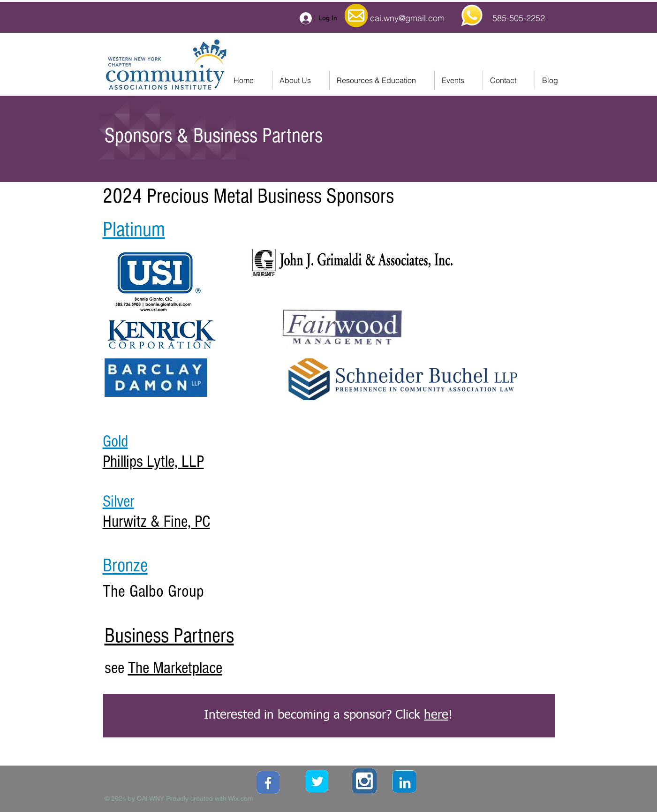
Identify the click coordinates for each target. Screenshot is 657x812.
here (436, 715)
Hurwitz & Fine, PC (156, 522)
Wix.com (241, 798)
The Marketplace (175, 668)
